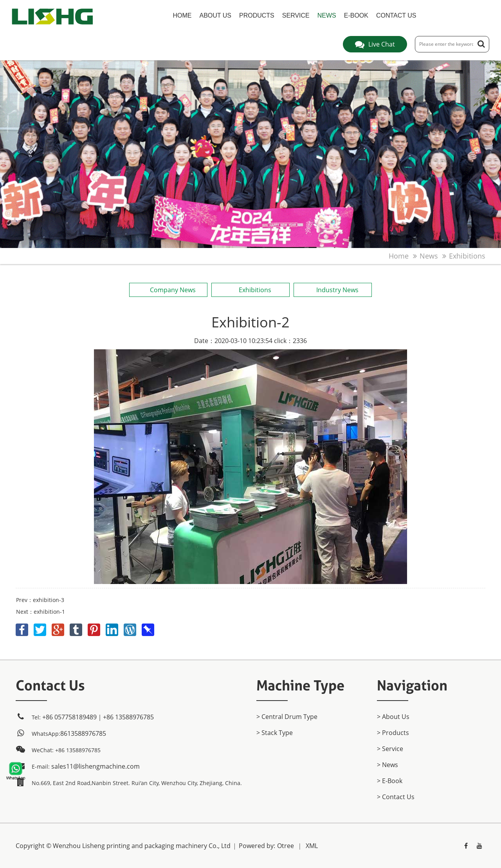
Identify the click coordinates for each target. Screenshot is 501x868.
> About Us (393, 717)
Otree (286, 846)
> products (393, 733)
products (257, 15)
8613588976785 (83, 733)
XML (312, 846)
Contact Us (396, 15)
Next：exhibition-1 (41, 612)
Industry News (332, 290)
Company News (168, 290)
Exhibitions (467, 256)
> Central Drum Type (287, 717)
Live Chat (375, 44)
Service (296, 15)
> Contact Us (396, 797)
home (182, 15)
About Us (216, 15)
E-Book (356, 15)
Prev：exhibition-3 (40, 600)
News (327, 15)
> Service (390, 749)
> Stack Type (275, 733)
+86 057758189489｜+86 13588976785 (98, 717)
